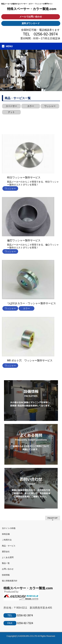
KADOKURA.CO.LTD (28, 636)
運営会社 (6, 552)
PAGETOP (53, 518)
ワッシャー (50, 106)
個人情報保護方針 (10, 581)
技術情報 (6, 575)
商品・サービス (9, 546)
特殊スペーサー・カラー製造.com (32, 9)
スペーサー (11, 106)
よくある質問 (8, 557)
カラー (31, 106)
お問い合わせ (8, 569)
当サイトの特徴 (9, 528)
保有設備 (6, 534)
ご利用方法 (7, 540)
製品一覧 (6, 563)
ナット (11, 112)
